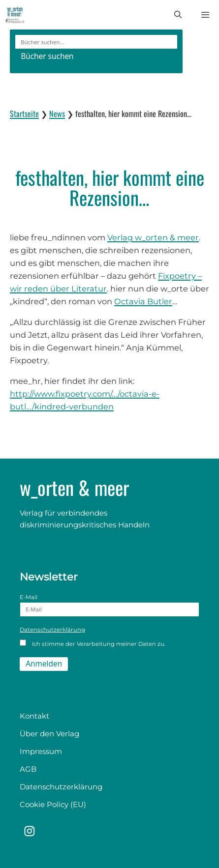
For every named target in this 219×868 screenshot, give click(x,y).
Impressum (41, 751)
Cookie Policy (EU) (53, 804)
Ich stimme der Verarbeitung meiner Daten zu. (93, 643)
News (57, 114)
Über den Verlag (49, 734)
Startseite (24, 114)
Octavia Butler (143, 301)
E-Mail (109, 605)
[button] (178, 15)
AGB (28, 769)
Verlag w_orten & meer (153, 237)
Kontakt (34, 716)
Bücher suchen (47, 56)
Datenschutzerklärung (52, 630)
